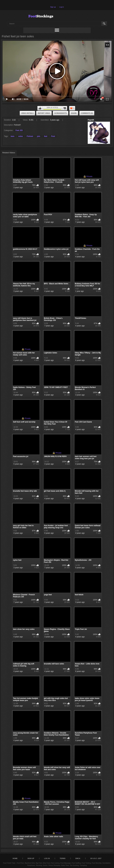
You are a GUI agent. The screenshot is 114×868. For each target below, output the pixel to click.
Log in (62, 7)
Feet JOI (19, 130)
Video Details (27, 113)
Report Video (44, 113)
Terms (63, 858)
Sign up (53, 7)
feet (46, 136)
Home (15, 858)
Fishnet (30, 136)
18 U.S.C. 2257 (96, 858)
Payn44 (91, 120)
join (39, 136)
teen (13, 136)
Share (74, 113)
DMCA (78, 858)
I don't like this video (65, 108)
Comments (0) (87, 113)
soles (21, 136)
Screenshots (61, 113)
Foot (53, 136)
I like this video (40, 108)
